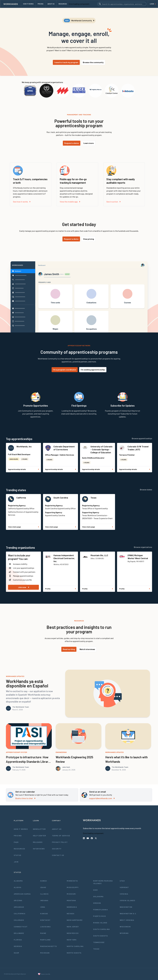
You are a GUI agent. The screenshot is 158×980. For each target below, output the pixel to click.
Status (18, 855)
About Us (57, 829)
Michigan (45, 953)
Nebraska (72, 907)
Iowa (43, 907)
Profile (60, 589)
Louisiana (45, 927)
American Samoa (22, 894)
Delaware (19, 933)
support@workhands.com (102, 798)
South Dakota (100, 936)
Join (16, 862)
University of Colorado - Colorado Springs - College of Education (101, 449)
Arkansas (19, 907)
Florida (18, 940)
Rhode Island (100, 923)
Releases (38, 842)
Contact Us (58, 855)
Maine (43, 933)
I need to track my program (66, 62)
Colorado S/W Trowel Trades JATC (138, 448)
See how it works (22, 202)
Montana (71, 900)
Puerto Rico (99, 916)
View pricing (89, 239)
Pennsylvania (100, 910)
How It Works (21, 829)
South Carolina (61, 498)
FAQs (16, 842)
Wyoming (124, 933)
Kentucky (45, 920)
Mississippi (73, 887)
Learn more (89, 143)
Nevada (71, 913)
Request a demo (72, 143)
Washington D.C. (128, 913)
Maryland (45, 940)
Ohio (95, 890)
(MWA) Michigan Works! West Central (138, 557)
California (21, 498)
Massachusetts (49, 946)
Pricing (18, 836)
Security (57, 849)
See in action (113, 202)
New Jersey (73, 927)
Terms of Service (61, 836)
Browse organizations (143, 547)
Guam (16, 953)
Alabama (18, 881)
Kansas (44, 913)
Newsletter (39, 829)
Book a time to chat (25, 798)
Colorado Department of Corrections (64, 448)
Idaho (43, 887)
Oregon (97, 903)
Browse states (146, 490)
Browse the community (93, 62)
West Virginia (127, 920)
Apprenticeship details (23, 469)
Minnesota (72, 881)
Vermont (124, 887)
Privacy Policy (60, 842)
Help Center (39, 836)
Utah (122, 881)
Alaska (18, 887)
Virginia (124, 894)
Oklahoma (98, 896)
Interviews (39, 849)
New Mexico (73, 933)
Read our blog (69, 649)
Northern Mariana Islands (103, 882)
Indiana (44, 900)
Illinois (44, 894)
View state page (23, 527)
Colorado (19, 920)
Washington (126, 907)
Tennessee (99, 942)
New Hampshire (75, 920)
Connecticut (21, 927)
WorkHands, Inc (24, 446)
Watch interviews (87, 649)
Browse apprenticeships (142, 438)
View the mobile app (70, 202)
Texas (93, 498)
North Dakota (74, 953)
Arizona (18, 900)
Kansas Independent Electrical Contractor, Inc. (64, 558)
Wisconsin (125, 927)
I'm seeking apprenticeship (93, 370)
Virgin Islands (128, 900)
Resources (20, 849)
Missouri (71, 894)
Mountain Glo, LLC (99, 555)
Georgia (18, 946)
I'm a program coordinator (65, 370)
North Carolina (75, 946)
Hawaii (44, 881)
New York (72, 940)
